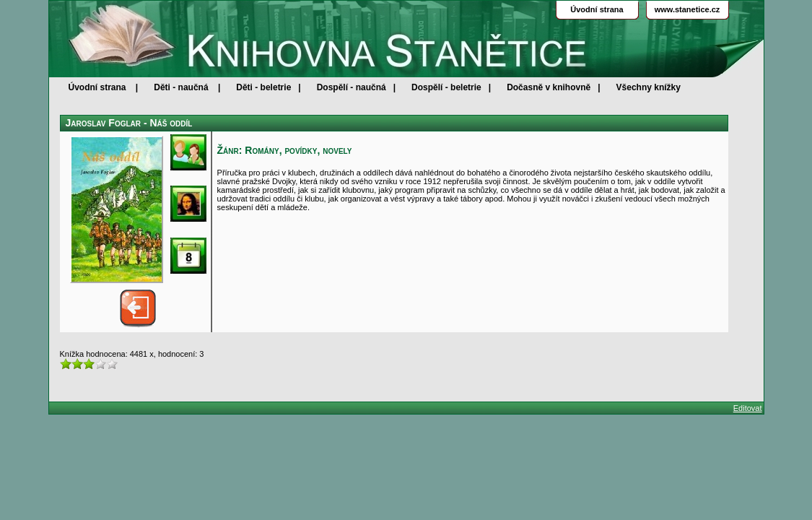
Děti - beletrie (263, 87)
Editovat (748, 408)
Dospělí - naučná (352, 87)
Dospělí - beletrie (446, 87)
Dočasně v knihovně (549, 87)
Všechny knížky (649, 87)
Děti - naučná (181, 87)
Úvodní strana (97, 87)
